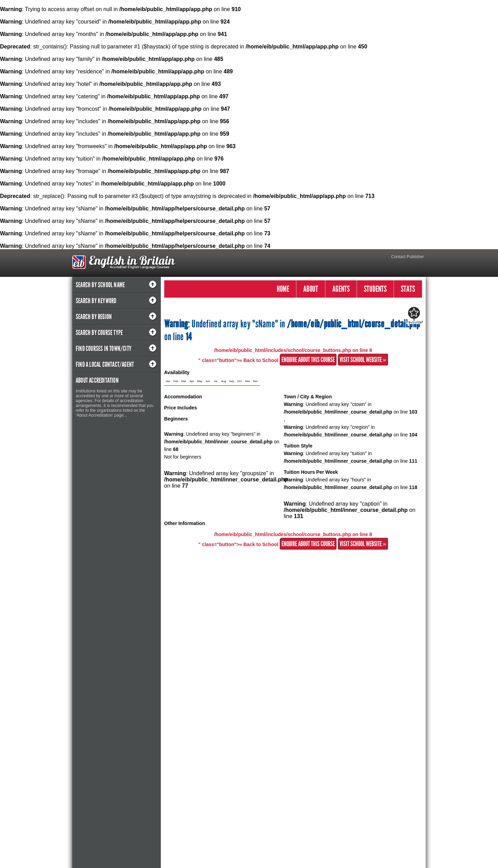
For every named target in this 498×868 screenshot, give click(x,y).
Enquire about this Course (308, 360)
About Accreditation (97, 380)
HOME (283, 289)
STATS (408, 289)
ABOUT (311, 289)
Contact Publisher (408, 257)
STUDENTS (375, 289)
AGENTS (341, 289)
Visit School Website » (363, 360)
